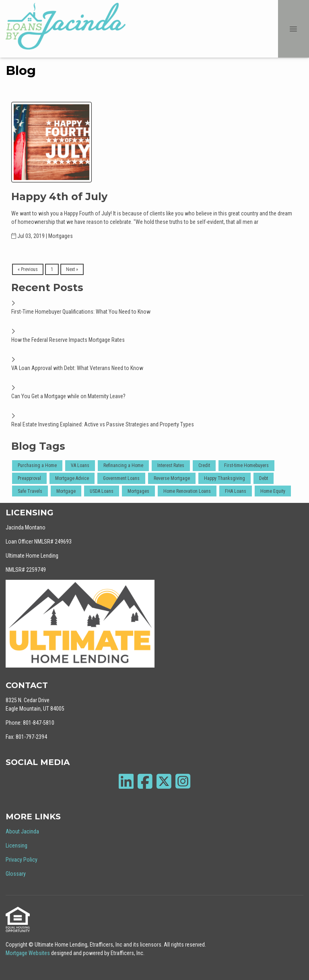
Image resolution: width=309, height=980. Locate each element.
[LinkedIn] (126, 781)
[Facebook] (145, 781)
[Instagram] (183, 781)
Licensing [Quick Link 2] (16, 846)
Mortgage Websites (28, 953)
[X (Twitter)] (164, 781)
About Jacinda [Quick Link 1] (22, 831)
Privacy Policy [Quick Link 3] (22, 860)
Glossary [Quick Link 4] (16, 874)
